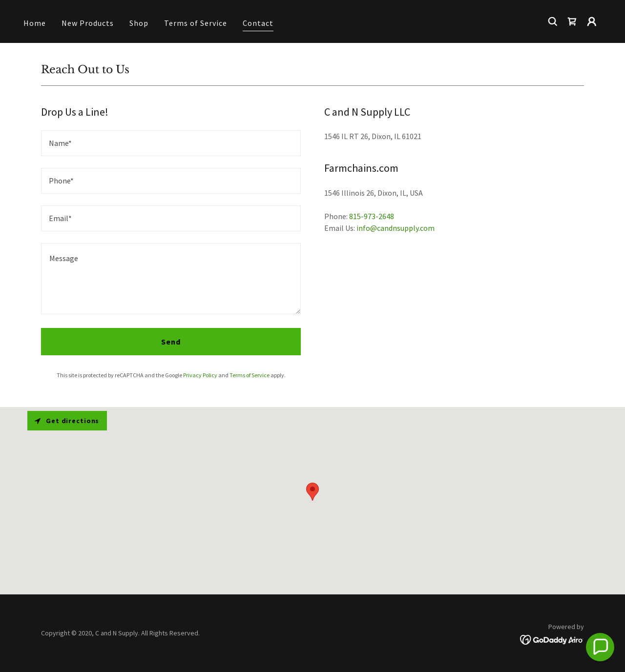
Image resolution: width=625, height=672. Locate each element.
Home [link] (35, 23)
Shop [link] (139, 23)
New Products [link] (88, 23)
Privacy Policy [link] (200, 375)
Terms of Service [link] (196, 23)
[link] (572, 21)
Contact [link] (258, 23)
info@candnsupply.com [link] (396, 228)
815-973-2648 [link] (372, 216)
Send (171, 342)
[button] (592, 21)
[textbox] (171, 143)
